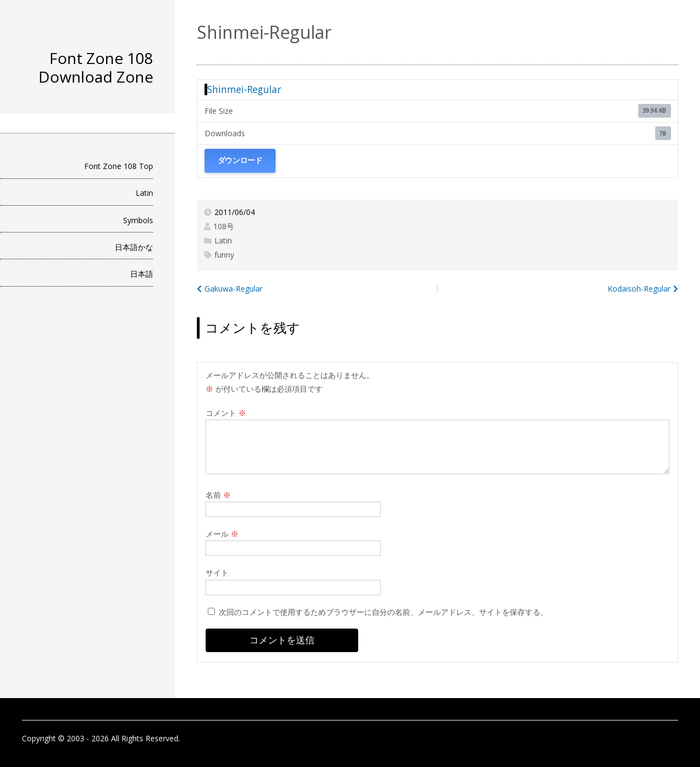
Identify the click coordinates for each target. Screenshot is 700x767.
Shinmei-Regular (244, 89)
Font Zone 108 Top (119, 166)
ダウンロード (240, 161)
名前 (218, 495)
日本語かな (134, 247)
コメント (226, 413)
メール (222, 534)
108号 (224, 226)
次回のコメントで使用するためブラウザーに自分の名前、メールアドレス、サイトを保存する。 (383, 612)
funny (224, 255)
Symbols (138, 220)
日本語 (142, 274)
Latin (144, 193)
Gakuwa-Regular (234, 289)
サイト (217, 573)
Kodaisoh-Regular (639, 289)
